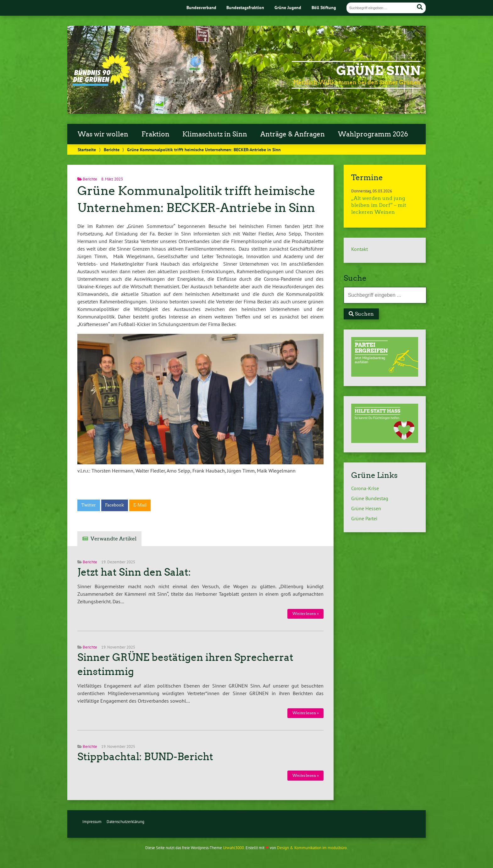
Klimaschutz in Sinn (215, 134)
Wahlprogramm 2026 (373, 134)
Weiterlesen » (306, 614)
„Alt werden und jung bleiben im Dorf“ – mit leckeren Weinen (379, 205)
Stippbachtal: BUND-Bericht (145, 757)
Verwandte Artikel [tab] (114, 539)
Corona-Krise (365, 488)
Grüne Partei (364, 518)
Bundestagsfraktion (245, 7)
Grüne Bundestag (370, 498)
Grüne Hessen (366, 508)
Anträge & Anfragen (293, 134)
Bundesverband (201, 7)
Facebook (114, 505)
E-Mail (140, 505)
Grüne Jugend (288, 7)
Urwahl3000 (233, 848)
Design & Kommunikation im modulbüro (312, 848)
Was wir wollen (103, 134)
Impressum (92, 822)
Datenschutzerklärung (125, 822)
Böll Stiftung (324, 7)
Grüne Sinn (378, 71)
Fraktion (155, 134)
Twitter (89, 505)
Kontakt (360, 249)
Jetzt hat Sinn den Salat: (134, 572)
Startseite (87, 149)
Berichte (112, 149)
